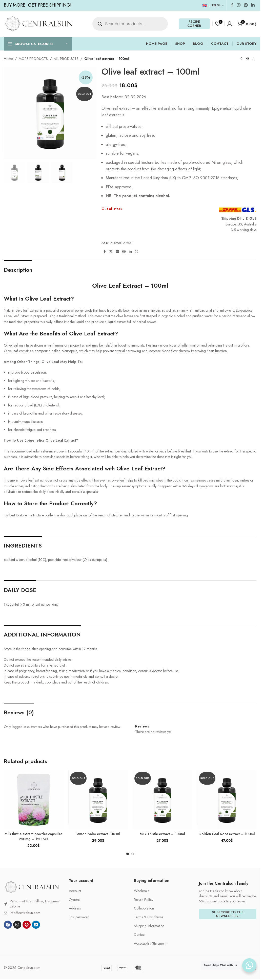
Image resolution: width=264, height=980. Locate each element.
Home (8, 59)
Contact (140, 935)
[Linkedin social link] (253, 5)
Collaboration (144, 908)
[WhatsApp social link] (136, 252)
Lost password (79, 917)
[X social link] (111, 252)
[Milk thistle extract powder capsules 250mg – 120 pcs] (34, 800)
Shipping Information (149, 926)
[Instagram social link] (239, 5)
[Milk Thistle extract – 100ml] (162, 800)
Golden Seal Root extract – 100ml (227, 834)
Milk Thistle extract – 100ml (162, 834)
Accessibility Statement (150, 943)
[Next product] (253, 59)
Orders (74, 900)
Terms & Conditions (148, 917)
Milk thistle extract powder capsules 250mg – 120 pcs (33, 836)
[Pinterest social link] (246, 5)
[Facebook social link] (232, 5)
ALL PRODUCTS (66, 59)
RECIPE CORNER (194, 24)
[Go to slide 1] (128, 854)
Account (75, 891)
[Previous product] (241, 59)
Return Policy (144, 900)
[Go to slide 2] (133, 854)
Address (75, 908)
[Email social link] (117, 252)
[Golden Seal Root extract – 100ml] (227, 800)
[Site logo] (39, 23)
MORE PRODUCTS (33, 59)
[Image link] (32, 887)
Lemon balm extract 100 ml (98, 834)
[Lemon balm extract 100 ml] (98, 800)
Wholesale (142, 891)
